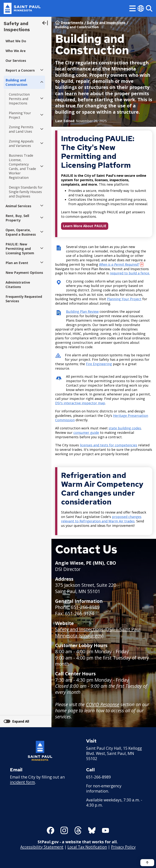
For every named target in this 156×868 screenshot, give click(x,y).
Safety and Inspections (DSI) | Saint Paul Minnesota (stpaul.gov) (98, 632)
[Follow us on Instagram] (64, 830)
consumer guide (86, 433)
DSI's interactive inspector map (80, 403)
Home (57, 23)
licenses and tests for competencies (109, 445)
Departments (72, 23)
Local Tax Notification (87, 847)
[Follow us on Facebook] (51, 830)
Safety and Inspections (17, 27)
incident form (22, 782)
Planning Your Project (124, 299)
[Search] (149, 8)
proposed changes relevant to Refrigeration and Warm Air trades (101, 519)
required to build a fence (129, 273)
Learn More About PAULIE (85, 226)
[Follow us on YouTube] (105, 830)
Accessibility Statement (42, 847)
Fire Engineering (99, 364)
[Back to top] (147, 863)
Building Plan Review (82, 312)
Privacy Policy (123, 847)
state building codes (125, 428)
